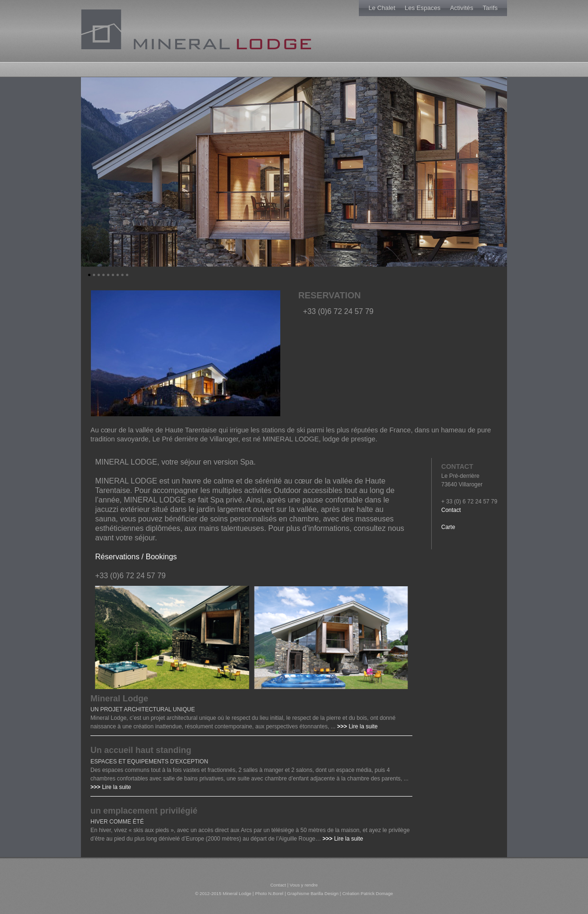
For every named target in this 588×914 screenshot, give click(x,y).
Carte (448, 527)
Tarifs (490, 8)
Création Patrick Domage (368, 893)
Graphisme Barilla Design (313, 893)
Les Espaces (423, 8)
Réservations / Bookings (136, 557)
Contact (451, 510)
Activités (461, 8)
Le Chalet (382, 8)
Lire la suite (363, 726)
